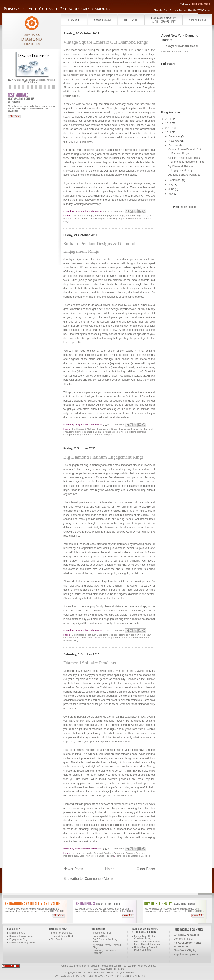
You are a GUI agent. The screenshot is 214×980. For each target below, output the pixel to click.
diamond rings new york (139, 216)
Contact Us (119, 969)
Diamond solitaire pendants (79, 804)
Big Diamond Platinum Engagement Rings (95, 429)
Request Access (178, 10)
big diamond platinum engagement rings (123, 606)
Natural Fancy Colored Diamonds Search (145, 949)
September (175, 180)
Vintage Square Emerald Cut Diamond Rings (106, 42)
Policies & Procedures (100, 966)
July (171, 185)
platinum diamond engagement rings (108, 638)
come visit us (182, 939)
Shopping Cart (161, 10)
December (175, 136)
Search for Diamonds (62, 933)
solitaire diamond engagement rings (110, 401)
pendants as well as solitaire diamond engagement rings (109, 322)
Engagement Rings (19, 939)
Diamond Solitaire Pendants (90, 663)
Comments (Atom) (99, 879)
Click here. (35, 82)
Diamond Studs (100, 936)
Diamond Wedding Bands (22, 943)
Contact (206, 10)
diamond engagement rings (109, 216)
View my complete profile (175, 51)
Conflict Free (120, 966)
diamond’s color (90, 171)
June (172, 189)
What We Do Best (147, 966)
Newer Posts (73, 869)
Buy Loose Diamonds (130, 429)
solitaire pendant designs (98, 435)
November (175, 141)
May (171, 194)
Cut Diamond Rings (83, 216)
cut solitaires (124, 783)
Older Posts (146, 869)
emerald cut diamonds (90, 87)
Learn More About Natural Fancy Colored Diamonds (147, 943)
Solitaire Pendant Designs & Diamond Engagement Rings (99, 247)
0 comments (118, 211)
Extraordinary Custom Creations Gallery (145, 937)
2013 (169, 123)
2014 (169, 119)
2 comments (118, 630)
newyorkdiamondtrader (182, 46)
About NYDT (194, 10)
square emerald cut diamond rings (109, 183)
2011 (169, 133)
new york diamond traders (100, 856)
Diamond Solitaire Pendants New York (105, 432)
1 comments (118, 424)
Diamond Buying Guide (21, 936)
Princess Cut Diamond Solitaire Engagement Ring (91, 219)
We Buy (132, 966)
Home (110, 869)
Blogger (192, 207)
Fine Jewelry (57, 939)
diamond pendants (82, 853)
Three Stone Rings (102, 933)
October (174, 146)
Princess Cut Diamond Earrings (133, 856)
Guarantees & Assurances (75, 966)
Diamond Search (18, 933)
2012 (169, 128)
